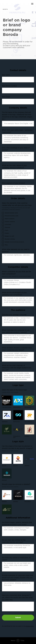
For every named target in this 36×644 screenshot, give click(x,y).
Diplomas (6, 228)
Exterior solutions (8, 222)
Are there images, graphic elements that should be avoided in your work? (17, 524)
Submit (18, 618)
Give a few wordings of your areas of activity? (16, 149)
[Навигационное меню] (32, 4)
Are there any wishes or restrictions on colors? (16, 559)
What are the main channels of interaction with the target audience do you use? (17, 368)
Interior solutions (8, 219)
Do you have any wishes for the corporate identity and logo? (14, 541)
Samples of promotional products (13, 242)
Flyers (5, 230)
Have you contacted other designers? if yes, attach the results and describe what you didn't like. (17, 598)
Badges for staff (8, 236)
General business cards (10, 213)
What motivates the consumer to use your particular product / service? (16, 331)
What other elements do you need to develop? (16, 251)
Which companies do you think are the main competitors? (16, 273)
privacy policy (30, 626)
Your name (6, 75)
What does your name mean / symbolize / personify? (17, 131)
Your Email (6, 97)
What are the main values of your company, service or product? (14, 167)
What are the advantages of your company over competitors (14, 294)
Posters (5, 233)
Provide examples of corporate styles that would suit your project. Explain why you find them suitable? (17, 578)
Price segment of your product (13, 183)
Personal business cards (10, 216)
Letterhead (6, 225)
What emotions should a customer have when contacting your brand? (17, 349)
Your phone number (9, 86)
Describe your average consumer (14, 315)
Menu (5, 245)
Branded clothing (8, 239)
